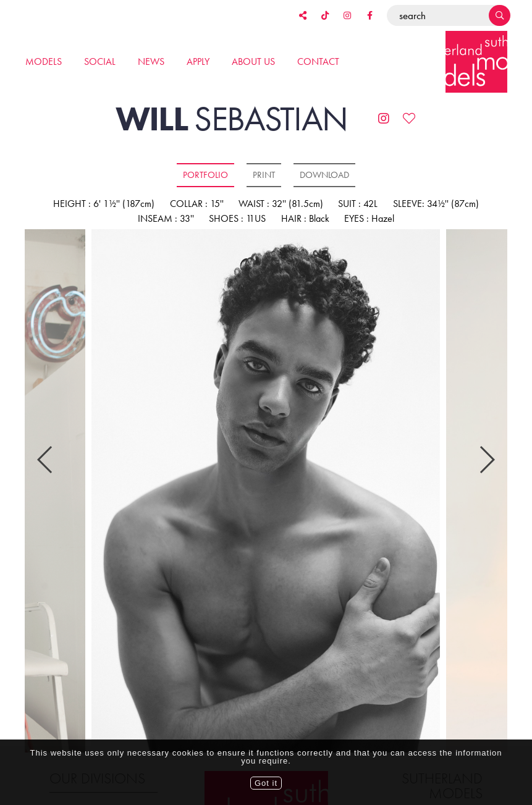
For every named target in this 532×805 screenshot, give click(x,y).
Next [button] (487, 440)
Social (100, 61)
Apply (198, 61)
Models (44, 61)
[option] (266, 492)
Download (324, 175)
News (151, 61)
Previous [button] (45, 440)
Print (264, 175)
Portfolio (205, 175)
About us (253, 61)
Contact (318, 61)
